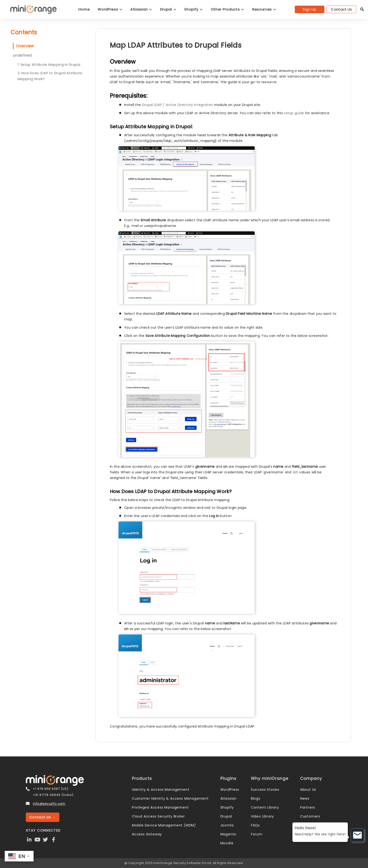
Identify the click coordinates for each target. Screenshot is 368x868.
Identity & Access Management (161, 790)
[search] (362, 9)
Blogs (256, 798)
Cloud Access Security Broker (158, 816)
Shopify (193, 9)
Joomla (227, 825)
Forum (257, 834)
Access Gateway (147, 834)
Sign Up (309, 9)
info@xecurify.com (49, 804)
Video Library (262, 816)
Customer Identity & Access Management (170, 798)
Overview (25, 46)
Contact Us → (43, 817)
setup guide (294, 113)
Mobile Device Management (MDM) (164, 825)
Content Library (265, 807)
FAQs (255, 825)
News (305, 798)
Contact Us (341, 9)
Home (84, 9)
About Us (308, 790)
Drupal (168, 9)
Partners (308, 807)
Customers (310, 816)
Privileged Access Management (160, 807)
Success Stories (265, 790)
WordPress (110, 9)
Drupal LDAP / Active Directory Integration (178, 105)
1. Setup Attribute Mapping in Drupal (49, 65)
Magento (228, 834)
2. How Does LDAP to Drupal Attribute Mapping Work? (50, 76)
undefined (22, 55)
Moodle (227, 843)
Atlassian (141, 9)
